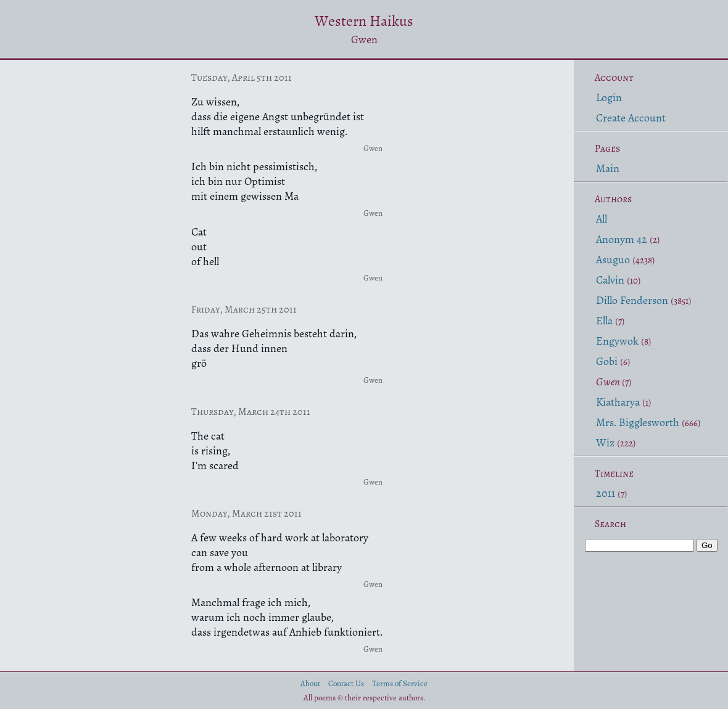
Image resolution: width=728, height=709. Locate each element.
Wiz (605, 443)
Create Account (631, 118)
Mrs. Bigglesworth (638, 422)
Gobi (607, 361)
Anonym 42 (622, 239)
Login (609, 97)
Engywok (617, 341)
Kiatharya (618, 402)
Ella (604, 321)
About (310, 683)
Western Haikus (364, 21)
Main (608, 168)
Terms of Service (400, 683)
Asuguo (613, 260)
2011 (606, 493)
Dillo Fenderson (632, 300)
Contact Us (346, 683)
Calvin (610, 280)
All (602, 219)
